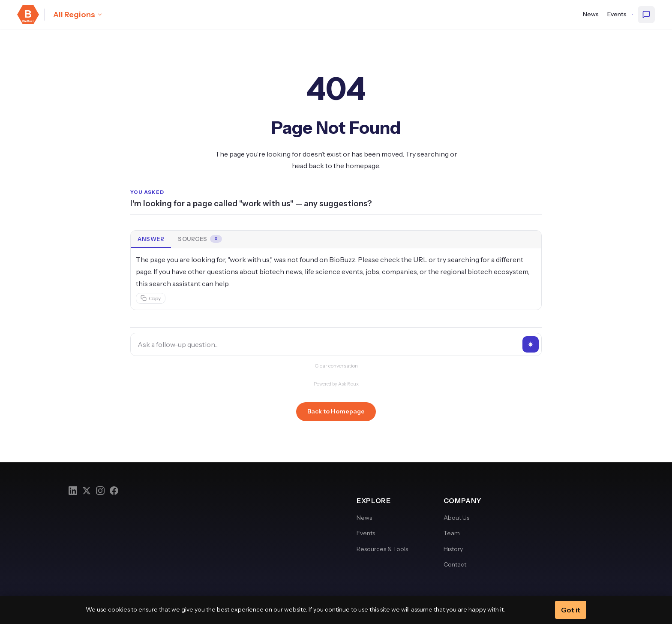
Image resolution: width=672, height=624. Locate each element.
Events (617, 14)
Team (452, 533)
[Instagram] (100, 491)
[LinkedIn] (73, 491)
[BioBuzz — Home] (28, 15)
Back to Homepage (336, 411)
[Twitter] (87, 491)
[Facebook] (114, 491)
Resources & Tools (382, 549)
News (591, 14)
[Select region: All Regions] (78, 15)
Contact (455, 564)
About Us (456, 518)
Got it (571, 610)
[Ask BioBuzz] (646, 15)
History (453, 549)
